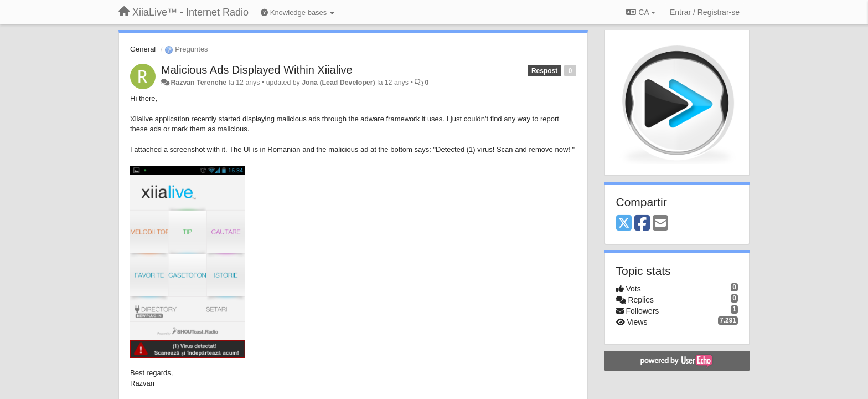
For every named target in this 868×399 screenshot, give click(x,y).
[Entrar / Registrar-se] (705, 12)
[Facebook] (642, 224)
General (143, 49)
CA (640, 12)
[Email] (660, 224)
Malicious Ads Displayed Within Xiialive (257, 70)
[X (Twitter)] (624, 224)
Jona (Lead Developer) (338, 83)
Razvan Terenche (198, 83)
